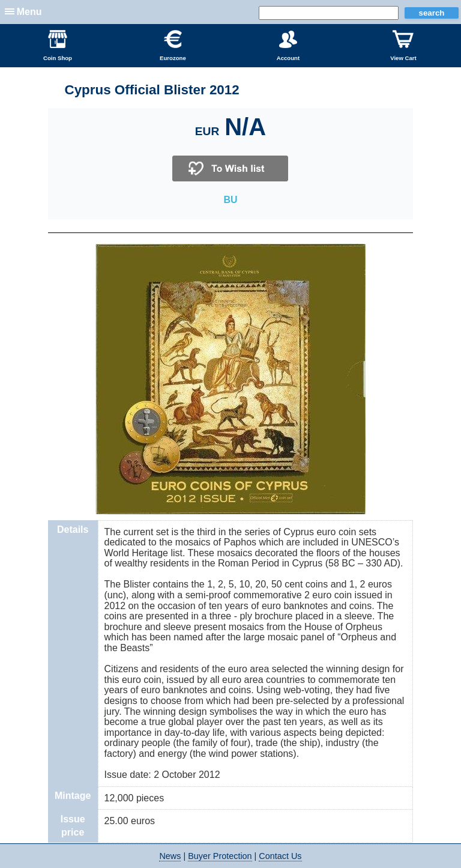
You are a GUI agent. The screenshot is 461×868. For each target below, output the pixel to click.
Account (288, 46)
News (170, 856)
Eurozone (173, 46)
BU (230, 200)
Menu (29, 12)
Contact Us (280, 856)
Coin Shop (58, 46)
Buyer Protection (220, 856)
